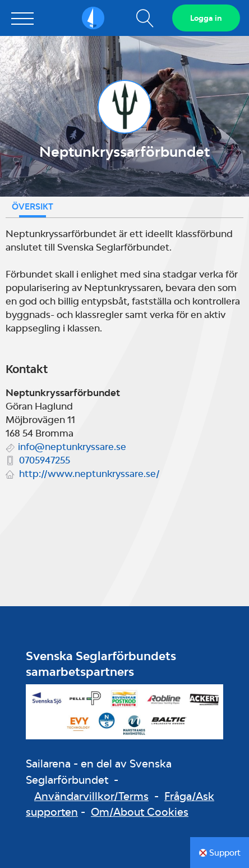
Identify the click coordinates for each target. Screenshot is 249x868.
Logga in (206, 18)
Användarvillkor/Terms (91, 796)
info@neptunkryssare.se (72, 447)
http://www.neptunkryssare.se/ (89, 474)
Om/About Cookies (140, 812)
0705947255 (45, 460)
